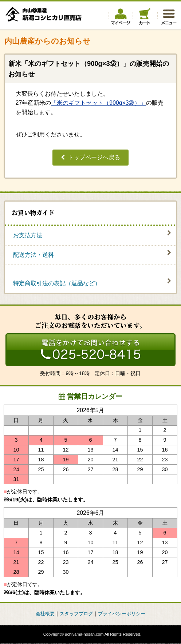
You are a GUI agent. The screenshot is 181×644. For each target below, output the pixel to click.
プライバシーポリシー (124, 614)
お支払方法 (28, 236)
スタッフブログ (75, 614)
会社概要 (42, 614)
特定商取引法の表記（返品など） (57, 284)
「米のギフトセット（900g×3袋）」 (99, 103)
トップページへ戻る (94, 157)
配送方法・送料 (34, 255)
